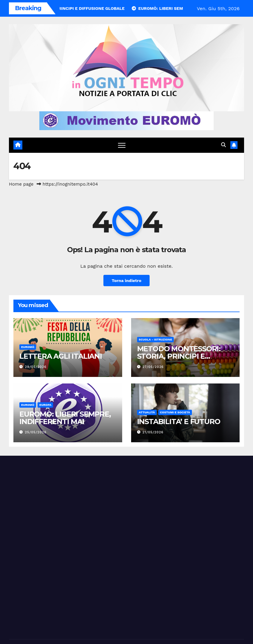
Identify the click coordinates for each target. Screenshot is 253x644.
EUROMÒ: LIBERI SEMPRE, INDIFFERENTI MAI (65, 418)
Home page (21, 184)
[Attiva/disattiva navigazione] (122, 145)
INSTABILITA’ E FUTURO (179, 422)
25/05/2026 (36, 432)
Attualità (147, 412)
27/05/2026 (153, 367)
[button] (223, 145)
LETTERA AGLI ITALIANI (61, 356)
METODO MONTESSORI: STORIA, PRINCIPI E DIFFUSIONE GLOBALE (179, 356)
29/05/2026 (36, 367)
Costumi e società (175, 412)
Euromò (28, 347)
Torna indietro (127, 281)
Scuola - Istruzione (156, 339)
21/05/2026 (153, 432)
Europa (45, 405)
